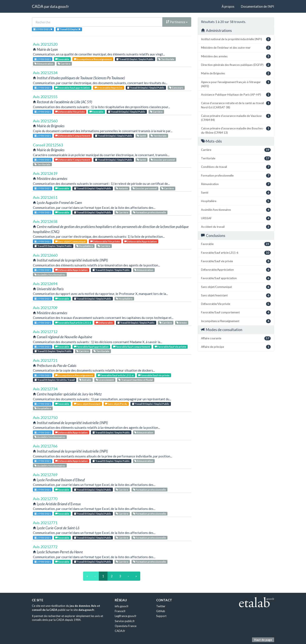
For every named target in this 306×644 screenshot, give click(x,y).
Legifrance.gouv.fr (126, 616)
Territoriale (166, 59)
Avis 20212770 (45, 499)
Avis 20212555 (45, 97)
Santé (141, 136)
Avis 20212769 (45, 475)
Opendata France (126, 626)
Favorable (62, 59)
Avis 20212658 (45, 221)
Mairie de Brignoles (236, 73)
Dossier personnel (163, 160)
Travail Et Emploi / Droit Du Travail (55, 380)
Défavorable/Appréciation (141, 241)
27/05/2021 (43, 59)
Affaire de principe (236, 347)
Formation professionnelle (149, 212)
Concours (176, 88)
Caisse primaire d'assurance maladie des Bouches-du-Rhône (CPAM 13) (236, 130)
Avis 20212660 (45, 255)
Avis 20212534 (45, 73)
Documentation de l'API (257, 6)
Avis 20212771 (45, 523)
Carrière (64, 64)
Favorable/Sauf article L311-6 (73, 323)
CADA (38, 6)
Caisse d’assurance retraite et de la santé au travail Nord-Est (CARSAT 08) (236, 105)
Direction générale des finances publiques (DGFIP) (236, 65)
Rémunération (44, 64)
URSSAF (236, 218)
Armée (182, 323)
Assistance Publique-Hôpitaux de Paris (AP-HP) (236, 95)
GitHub (161, 611)
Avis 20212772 (45, 547)
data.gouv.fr (59, 6)
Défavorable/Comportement (73, 136)
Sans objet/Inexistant (87, 404)
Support (161, 616)
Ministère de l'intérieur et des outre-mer (236, 48)
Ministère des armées (236, 56)
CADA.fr (120, 631)
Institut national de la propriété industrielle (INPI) (236, 39)
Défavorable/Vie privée (70, 112)
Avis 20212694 (45, 284)
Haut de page (263, 640)
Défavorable (104, 323)
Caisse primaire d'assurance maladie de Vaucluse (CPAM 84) (236, 118)
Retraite (85, 380)
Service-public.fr (125, 621)
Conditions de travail (236, 167)
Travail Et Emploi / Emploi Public (135, 59)
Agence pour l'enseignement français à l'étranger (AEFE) (236, 84)
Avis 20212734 (45, 389)
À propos (228, 6)
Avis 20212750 (45, 418)
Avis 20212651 (45, 197)
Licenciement (105, 380)
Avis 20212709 (45, 308)
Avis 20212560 (45, 121)
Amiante (122, 188)
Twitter (161, 606)
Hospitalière (85, 246)
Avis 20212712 (45, 332)
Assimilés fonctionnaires (50, 275)
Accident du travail (236, 227)
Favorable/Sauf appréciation (73, 88)
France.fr (120, 611)
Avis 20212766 (45, 446)
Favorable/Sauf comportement (132, 347)
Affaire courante (236, 338)
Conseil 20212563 (48, 145)
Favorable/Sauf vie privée (170, 347)
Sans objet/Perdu (116, 404)
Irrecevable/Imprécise (109, 88)
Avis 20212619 (45, 173)
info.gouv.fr (122, 606)
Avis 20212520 (45, 44)
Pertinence (177, 22)
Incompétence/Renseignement (93, 59)
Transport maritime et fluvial (136, 380)
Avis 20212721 (45, 360)
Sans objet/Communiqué (70, 241)
